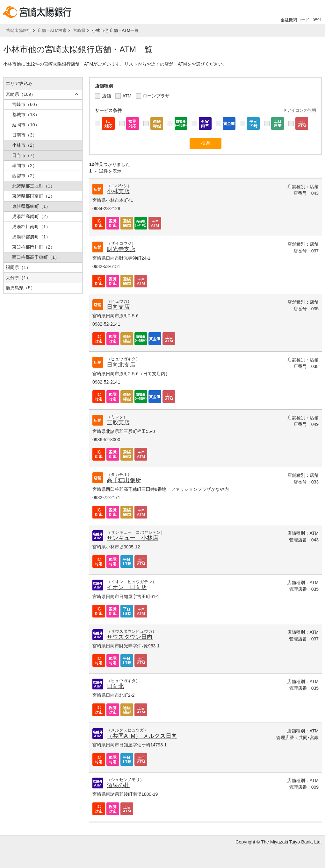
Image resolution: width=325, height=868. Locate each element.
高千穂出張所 (124, 480)
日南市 (25, 135)
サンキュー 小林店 (133, 538)
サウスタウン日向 (130, 637)
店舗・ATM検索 (52, 30)
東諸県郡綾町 (31, 206)
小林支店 (118, 191)
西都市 (25, 176)
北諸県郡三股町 (33, 186)
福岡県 (18, 267)
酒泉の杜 (118, 785)
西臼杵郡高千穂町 (36, 257)
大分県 (18, 278)
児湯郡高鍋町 (31, 216)
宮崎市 (26, 104)
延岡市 (26, 125)
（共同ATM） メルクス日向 (142, 736)
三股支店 (118, 422)
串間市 (25, 166)
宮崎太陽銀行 (19, 30)
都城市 (26, 115)
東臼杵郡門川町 (33, 247)
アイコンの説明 (302, 110)
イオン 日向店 (127, 587)
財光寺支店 (121, 249)
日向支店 (118, 307)
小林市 (25, 145)
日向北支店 (121, 365)
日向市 (25, 155)
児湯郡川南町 (31, 227)
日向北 (115, 686)
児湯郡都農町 (31, 237)
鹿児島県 (20, 288)
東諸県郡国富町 (33, 196)
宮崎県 (79, 30)
